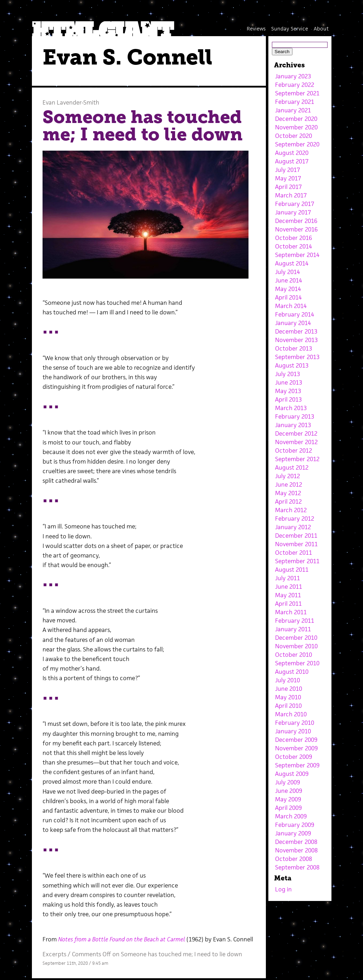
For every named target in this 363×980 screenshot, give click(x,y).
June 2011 (289, 587)
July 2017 (287, 170)
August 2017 (292, 161)
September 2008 (297, 867)
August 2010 (292, 672)
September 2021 (297, 93)
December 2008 (296, 842)
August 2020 (292, 153)
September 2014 (297, 255)
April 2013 (288, 399)
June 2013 (289, 382)
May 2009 (288, 799)
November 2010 (296, 646)
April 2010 (288, 706)
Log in (283, 889)
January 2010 (293, 731)
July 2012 (287, 476)
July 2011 (287, 578)
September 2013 (297, 357)
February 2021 (295, 102)
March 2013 (291, 408)
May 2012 (288, 493)
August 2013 (292, 365)
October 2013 (294, 348)
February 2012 (295, 519)
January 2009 (293, 833)
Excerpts (54, 954)
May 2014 (288, 289)
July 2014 (287, 272)
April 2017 (288, 187)
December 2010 (296, 638)
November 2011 (296, 544)
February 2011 (295, 621)
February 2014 (295, 314)
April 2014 (288, 297)
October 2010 (294, 655)
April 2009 (288, 808)
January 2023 (293, 76)
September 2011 (297, 561)
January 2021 (293, 110)
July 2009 (287, 782)
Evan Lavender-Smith (71, 102)
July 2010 (287, 680)
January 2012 (293, 527)
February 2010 (295, 723)
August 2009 (292, 774)
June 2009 (289, 791)
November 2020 (296, 127)
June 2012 (289, 485)
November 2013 (296, 340)
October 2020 (294, 136)
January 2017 (293, 212)
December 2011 (296, 536)
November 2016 (296, 229)
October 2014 (294, 246)
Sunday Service (290, 29)
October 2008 (294, 859)
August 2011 (292, 570)
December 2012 (296, 433)
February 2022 (295, 85)
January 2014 (293, 323)
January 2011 (293, 629)
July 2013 (287, 374)
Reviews (256, 29)
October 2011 (294, 553)
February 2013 (295, 416)
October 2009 (294, 757)
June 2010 (289, 689)
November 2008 (296, 850)
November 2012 (296, 442)
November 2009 (296, 748)
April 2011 (288, 604)
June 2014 (289, 280)
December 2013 (296, 331)
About (321, 29)
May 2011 (288, 595)
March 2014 (291, 306)
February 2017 (295, 204)
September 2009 (297, 765)
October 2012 (294, 450)
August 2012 (292, 467)
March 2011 (291, 612)
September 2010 (297, 663)
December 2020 (296, 119)
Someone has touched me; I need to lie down (143, 126)
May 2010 (288, 697)
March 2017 (291, 195)
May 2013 (288, 391)
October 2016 (294, 238)
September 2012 (297, 459)
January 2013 (293, 425)
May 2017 (288, 178)
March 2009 (291, 816)
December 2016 (296, 221)
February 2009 (295, 825)
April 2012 (288, 502)
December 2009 (296, 740)
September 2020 (297, 144)
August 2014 (292, 263)
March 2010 (291, 714)
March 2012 (291, 510)
